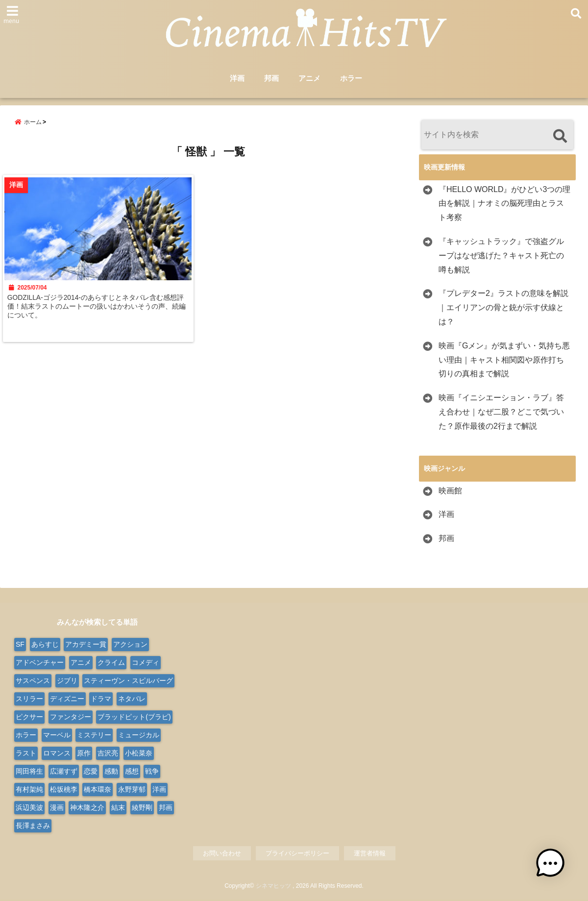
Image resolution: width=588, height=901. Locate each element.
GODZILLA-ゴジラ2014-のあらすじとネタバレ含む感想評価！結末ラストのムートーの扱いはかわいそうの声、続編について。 (99, 317)
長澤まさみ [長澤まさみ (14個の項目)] (33, 827)
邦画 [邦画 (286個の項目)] (166, 808)
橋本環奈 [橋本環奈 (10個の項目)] (98, 790)
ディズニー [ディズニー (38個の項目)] (67, 700)
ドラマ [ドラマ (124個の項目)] (101, 700)
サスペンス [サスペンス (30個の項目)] (33, 682)
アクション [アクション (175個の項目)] (130, 645)
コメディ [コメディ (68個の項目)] (146, 663)
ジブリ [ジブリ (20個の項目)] (67, 682)
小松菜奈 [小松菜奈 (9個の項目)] (139, 754)
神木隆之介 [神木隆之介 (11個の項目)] (87, 808)
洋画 (237, 79)
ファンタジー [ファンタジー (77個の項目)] (71, 718)
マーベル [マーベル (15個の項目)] (57, 736)
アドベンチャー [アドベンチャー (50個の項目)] (40, 663)
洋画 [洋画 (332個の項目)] (159, 790)
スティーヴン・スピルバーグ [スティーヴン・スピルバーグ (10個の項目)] (128, 682)
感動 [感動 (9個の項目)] (111, 772)
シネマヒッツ (273, 887)
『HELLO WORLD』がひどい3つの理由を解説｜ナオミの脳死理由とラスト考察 (504, 205)
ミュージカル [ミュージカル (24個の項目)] (139, 736)
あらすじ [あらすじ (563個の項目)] (45, 645)
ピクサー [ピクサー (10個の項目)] (29, 718)
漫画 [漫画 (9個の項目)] (57, 808)
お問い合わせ (222, 854)
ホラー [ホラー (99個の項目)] (26, 736)
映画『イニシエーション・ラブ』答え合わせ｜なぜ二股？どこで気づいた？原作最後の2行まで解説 (501, 413)
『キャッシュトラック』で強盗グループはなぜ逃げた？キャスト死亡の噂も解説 (501, 256)
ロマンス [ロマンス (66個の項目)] (57, 754)
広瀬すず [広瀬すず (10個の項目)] (64, 772)
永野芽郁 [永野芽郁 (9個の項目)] (132, 790)
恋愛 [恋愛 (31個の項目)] (91, 772)
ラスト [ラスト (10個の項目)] (26, 754)
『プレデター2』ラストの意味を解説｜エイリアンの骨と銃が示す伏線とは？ (503, 308)
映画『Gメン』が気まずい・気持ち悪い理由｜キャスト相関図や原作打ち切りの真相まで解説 (504, 361)
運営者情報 (370, 854)
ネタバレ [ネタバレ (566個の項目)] (132, 700)
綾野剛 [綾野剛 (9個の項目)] (142, 808)
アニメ (309, 79)
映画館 (450, 492)
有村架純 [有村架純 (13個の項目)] (29, 790)
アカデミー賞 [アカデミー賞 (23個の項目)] (86, 645)
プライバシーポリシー (297, 854)
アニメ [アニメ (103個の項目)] (81, 663)
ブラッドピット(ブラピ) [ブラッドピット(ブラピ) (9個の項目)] (134, 718)
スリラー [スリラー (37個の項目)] (29, 700)
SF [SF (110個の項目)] (20, 645)
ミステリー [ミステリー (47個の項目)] (94, 736)
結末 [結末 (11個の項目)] (118, 808)
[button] (558, 871)
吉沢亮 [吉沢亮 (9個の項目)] (108, 754)
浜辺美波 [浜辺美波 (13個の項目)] (29, 808)
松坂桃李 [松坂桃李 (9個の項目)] (64, 790)
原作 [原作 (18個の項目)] (84, 754)
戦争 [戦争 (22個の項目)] (152, 772)
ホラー (351, 79)
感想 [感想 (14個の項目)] (132, 772)
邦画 (271, 79)
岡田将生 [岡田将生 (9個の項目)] (29, 772)
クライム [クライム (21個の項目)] (111, 663)
